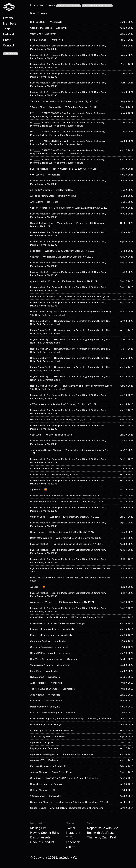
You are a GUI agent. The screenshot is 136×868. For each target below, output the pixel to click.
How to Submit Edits (45, 833)
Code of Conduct (42, 842)
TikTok (70, 837)
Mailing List (38, 828)
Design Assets (40, 837)
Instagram (73, 833)
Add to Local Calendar (69, 6)
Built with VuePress (101, 833)
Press (7, 40)
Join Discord (11, 54)
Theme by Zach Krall (102, 837)
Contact (9, 45)
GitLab (71, 847)
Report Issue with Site (102, 828)
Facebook (73, 842)
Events (8, 18)
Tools (7, 29)
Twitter (71, 828)
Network (9, 34)
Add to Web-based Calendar (97, 6)
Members (10, 23)
